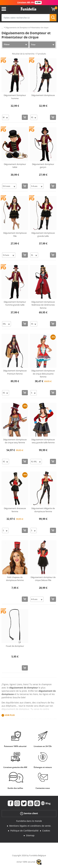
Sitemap (30, 835)
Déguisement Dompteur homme (15, 97)
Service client (29, 813)
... (2, 28)
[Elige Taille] (5, 117)
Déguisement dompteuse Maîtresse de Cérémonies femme (43, 305)
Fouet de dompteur (15, 646)
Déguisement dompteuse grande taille (43, 234)
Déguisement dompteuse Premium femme (15, 372)
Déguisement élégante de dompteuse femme (43, 510)
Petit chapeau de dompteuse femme (15, 579)
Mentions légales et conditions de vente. (30, 826)
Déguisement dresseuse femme (15, 510)
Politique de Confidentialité (24, 831)
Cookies (46, 831)
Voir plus (10, 715)
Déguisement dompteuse (43, 95)
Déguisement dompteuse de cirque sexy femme (15, 441)
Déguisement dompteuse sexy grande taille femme (43, 441)
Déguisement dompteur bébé (15, 166)
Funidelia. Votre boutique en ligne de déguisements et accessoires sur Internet (28, 9)
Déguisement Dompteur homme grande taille (15, 303)
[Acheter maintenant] (25, 117)
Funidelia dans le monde (29, 821)
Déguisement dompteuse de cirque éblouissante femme (43, 374)
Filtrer (7, 44)
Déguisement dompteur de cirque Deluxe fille (43, 579)
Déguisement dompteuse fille (15, 234)
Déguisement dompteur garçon (43, 166)
